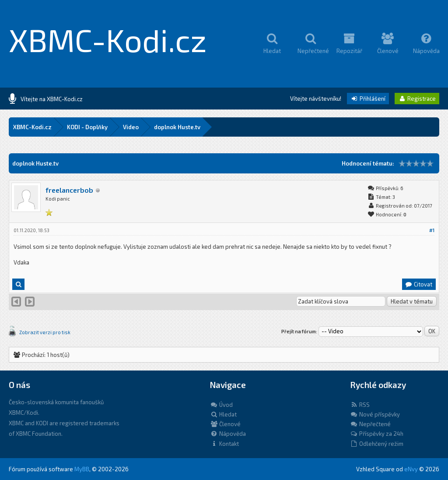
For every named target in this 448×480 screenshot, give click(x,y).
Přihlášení (368, 99)
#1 (432, 230)
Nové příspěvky (375, 414)
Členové (225, 424)
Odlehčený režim (377, 444)
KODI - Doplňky (87, 127)
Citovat (418, 284)
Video (131, 127)
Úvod (221, 405)
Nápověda (228, 434)
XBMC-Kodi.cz (108, 39)
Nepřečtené (370, 424)
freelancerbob (69, 190)
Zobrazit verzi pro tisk (45, 332)
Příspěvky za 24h (377, 434)
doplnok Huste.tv (177, 127)
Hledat (223, 414)
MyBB (82, 469)
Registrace (417, 99)
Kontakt (224, 444)
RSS (360, 405)
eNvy (411, 469)
